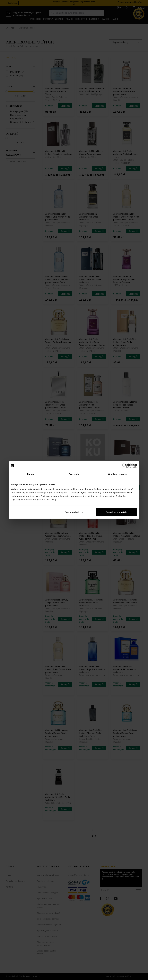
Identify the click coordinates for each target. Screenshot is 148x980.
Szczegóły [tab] (74, 474)
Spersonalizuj (74, 512)
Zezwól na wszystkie (116, 512)
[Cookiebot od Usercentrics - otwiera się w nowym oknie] (125, 466)
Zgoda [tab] (31, 474)
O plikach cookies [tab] (118, 474)
